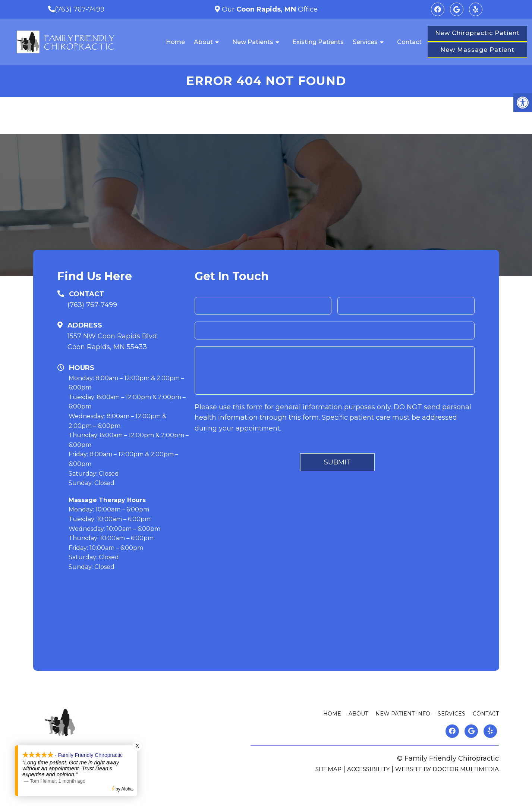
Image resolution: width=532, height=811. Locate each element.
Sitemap (328, 769)
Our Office (269, 9)
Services (365, 42)
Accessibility (368, 769)
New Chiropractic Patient (477, 33)
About (203, 42)
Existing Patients (318, 42)
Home (175, 42)
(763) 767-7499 (80, 9)
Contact (409, 42)
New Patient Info (403, 714)
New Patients (253, 42)
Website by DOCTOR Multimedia (447, 769)
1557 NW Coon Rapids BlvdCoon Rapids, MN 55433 (112, 342)
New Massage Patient (477, 50)
